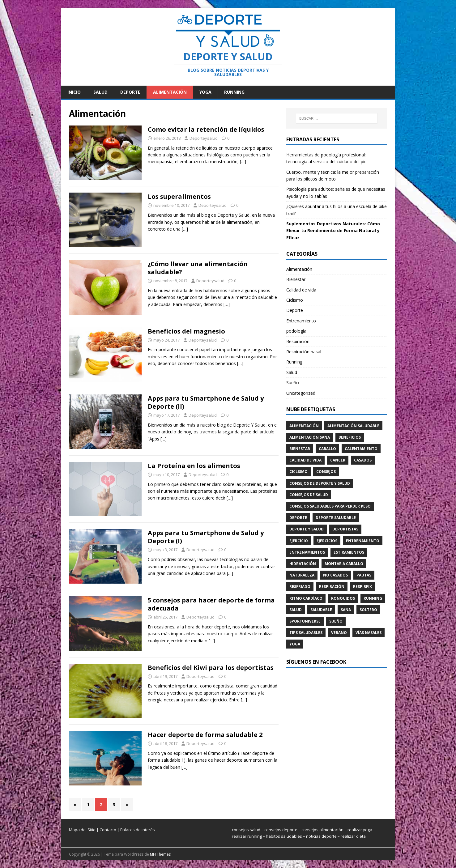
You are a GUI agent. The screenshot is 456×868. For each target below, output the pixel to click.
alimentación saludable (353, 426)
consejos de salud (309, 495)
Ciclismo (295, 300)
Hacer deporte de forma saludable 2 (205, 735)
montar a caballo (344, 564)
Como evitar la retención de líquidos (206, 129)
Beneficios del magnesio (186, 331)
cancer (338, 460)
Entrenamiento (301, 321)
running (373, 598)
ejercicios (327, 541)
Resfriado (300, 587)
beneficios (350, 437)
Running (234, 92)
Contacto (108, 830)
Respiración (298, 341)
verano (339, 633)
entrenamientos (307, 552)
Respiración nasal (304, 352)
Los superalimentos (179, 196)
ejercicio (299, 541)
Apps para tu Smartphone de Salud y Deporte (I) (206, 537)
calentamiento (361, 449)
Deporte (130, 92)
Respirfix (362, 587)
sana (346, 610)
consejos (326, 472)
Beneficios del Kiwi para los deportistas (211, 668)
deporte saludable (336, 518)
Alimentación (170, 92)
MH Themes (160, 854)
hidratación (303, 564)
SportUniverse (305, 621)
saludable (321, 610)
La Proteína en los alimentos (194, 466)
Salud (100, 92)
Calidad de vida (301, 290)
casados (363, 460)
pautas (364, 575)
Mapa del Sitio (82, 830)
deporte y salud (307, 529)
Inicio (74, 92)
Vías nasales (369, 633)
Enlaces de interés (138, 830)
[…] (243, 162)
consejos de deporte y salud (320, 483)
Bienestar (296, 279)
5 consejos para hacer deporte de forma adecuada (211, 604)
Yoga (205, 92)
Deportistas (345, 529)
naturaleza (302, 575)
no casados (335, 575)
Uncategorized (301, 393)
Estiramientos (349, 552)
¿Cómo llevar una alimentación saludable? (198, 268)
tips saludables (306, 633)
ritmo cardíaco (306, 598)
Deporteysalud (204, 138)
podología (296, 331)
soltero (368, 610)
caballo (327, 449)
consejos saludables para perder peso (330, 506)
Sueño (293, 383)
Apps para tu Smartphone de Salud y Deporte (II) (206, 402)
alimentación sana (310, 437)
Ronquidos (343, 598)
